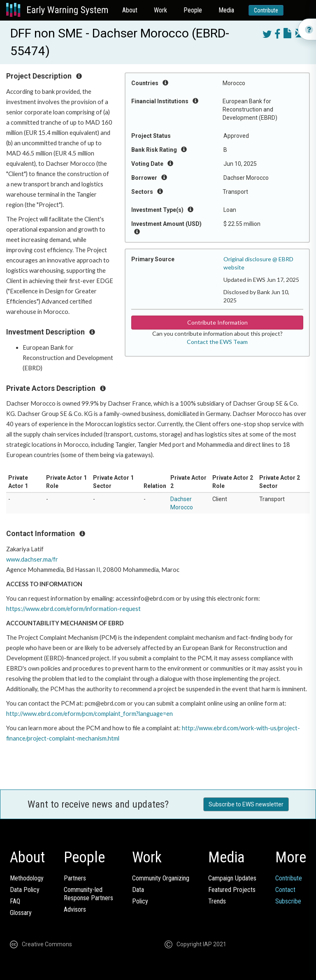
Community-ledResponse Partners (88, 894)
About (130, 10)
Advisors (75, 909)
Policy (140, 901)
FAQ (15, 901)
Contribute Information (217, 322)
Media (226, 10)
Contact (285, 890)
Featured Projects (232, 890)
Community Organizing (161, 878)
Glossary (21, 913)
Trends (217, 901)
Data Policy (25, 890)
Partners (75, 878)
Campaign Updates (232, 878)
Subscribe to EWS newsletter (246, 804)
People (193, 10)
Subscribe (288, 901)
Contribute (266, 10)
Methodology (27, 878)
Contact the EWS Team (217, 342)
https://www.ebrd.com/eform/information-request (73, 609)
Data (138, 890)
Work (160, 10)
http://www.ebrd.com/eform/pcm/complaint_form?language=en (89, 714)
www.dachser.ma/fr (32, 559)
